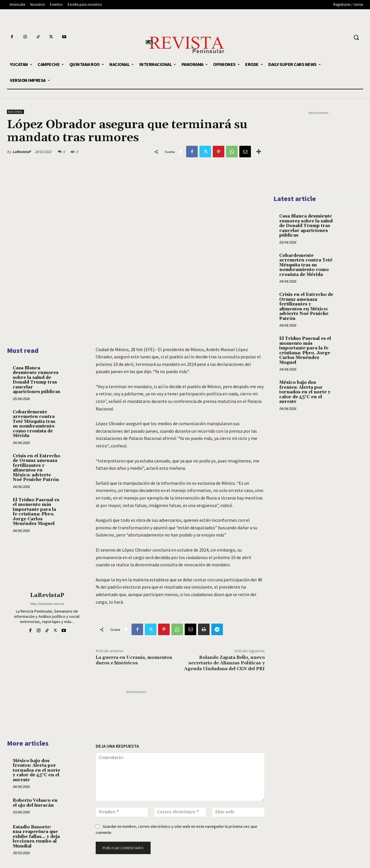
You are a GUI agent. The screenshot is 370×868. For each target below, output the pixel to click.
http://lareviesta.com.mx (47, 604)
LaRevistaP (22, 152)
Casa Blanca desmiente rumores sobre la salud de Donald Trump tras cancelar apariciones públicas (36, 380)
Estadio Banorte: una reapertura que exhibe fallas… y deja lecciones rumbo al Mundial (36, 837)
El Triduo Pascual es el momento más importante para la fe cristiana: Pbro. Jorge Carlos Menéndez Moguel (36, 512)
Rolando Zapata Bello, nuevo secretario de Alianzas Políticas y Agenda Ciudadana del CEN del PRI (224, 663)
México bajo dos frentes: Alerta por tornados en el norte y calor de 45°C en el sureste (36, 770)
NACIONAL (15, 112)
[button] (356, 37)
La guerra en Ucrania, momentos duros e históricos (134, 660)
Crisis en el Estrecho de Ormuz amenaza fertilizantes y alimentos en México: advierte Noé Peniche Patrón (36, 468)
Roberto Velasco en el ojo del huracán (35, 803)
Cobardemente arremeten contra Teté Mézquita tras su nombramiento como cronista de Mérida (34, 424)
